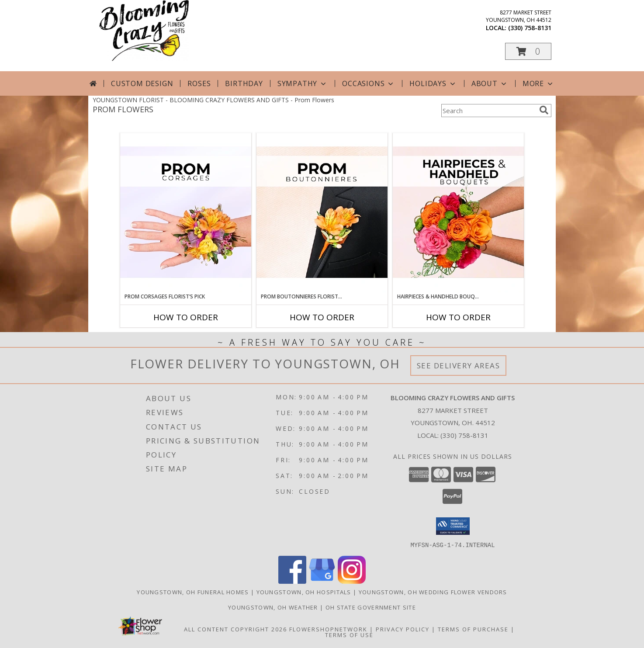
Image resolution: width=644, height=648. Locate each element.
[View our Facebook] (292, 581)
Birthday (244, 83)
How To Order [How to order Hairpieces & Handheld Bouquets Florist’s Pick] (458, 317)
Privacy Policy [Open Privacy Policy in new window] (403, 629)
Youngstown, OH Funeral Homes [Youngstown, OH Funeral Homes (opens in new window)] (193, 592)
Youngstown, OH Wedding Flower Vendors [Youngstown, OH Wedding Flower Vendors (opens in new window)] (433, 592)
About (490, 83)
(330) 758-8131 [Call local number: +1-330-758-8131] (530, 28)
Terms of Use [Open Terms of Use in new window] (349, 634)
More (538, 83)
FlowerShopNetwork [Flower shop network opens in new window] (328, 629)
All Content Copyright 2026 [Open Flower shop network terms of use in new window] (235, 629)
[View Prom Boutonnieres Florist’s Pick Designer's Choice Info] (322, 213)
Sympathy (303, 83)
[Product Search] (488, 111)
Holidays (433, 83)
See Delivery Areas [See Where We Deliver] (459, 366)
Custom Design (142, 83)
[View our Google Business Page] (322, 581)
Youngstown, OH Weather (273, 607)
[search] (544, 110)
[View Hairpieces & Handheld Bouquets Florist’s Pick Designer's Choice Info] (458, 213)
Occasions (369, 83)
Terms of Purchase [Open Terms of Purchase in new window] (473, 629)
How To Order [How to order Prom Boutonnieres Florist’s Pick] (322, 317)
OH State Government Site (371, 607)
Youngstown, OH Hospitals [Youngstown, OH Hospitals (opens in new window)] (304, 592)
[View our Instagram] (352, 581)
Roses (199, 83)
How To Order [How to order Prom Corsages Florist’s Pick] (186, 317)
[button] (528, 51)
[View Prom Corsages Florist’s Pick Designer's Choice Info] (186, 213)
